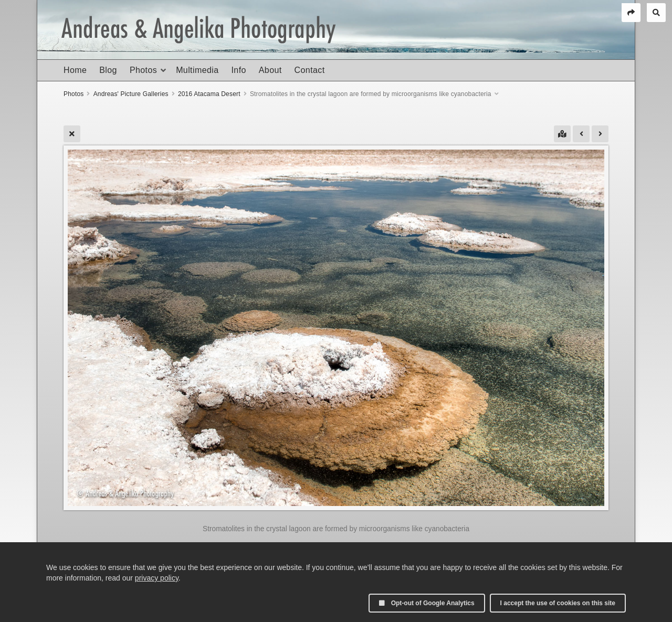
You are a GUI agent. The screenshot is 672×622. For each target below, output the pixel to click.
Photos (143, 70)
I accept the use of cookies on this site (558, 603)
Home (75, 70)
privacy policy (157, 578)
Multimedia (197, 70)
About (270, 70)
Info (238, 70)
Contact (310, 70)
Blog (108, 70)
